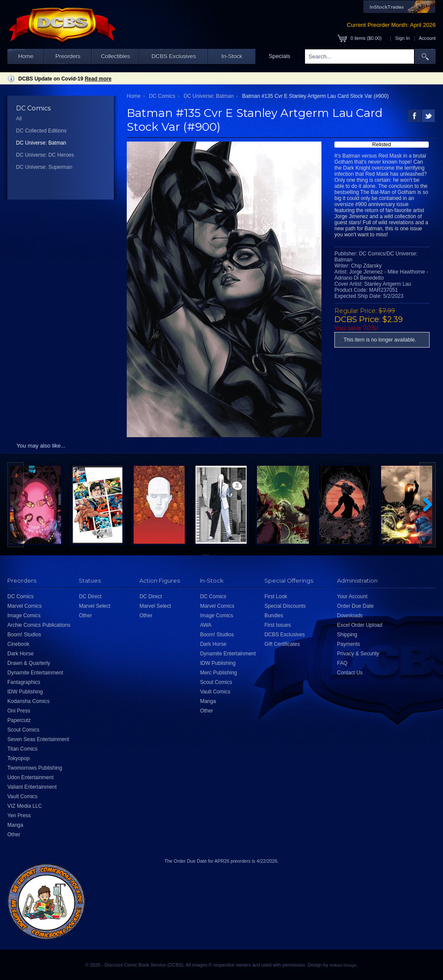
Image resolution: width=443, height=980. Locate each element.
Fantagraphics (24, 682)
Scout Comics (23, 730)
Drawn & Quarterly (29, 663)
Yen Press (19, 816)
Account (427, 38)
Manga (15, 825)
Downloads (350, 616)
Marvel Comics (24, 606)
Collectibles (115, 56)
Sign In (403, 38)
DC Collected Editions (41, 131)
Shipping (347, 635)
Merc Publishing (218, 673)
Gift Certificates (282, 644)
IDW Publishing (25, 692)
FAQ (342, 663)
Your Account (352, 596)
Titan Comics (22, 749)
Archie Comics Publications (39, 625)
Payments (348, 644)
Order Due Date (355, 606)
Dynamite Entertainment (35, 673)
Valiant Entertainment (32, 787)
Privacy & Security (358, 654)
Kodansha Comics (28, 701)
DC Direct (90, 596)
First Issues (278, 625)
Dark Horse (21, 654)
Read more (98, 79)
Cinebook (18, 644)
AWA (205, 625)
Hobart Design (343, 965)
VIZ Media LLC (25, 806)
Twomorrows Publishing (35, 768)
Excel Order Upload (360, 625)
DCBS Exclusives (174, 56)
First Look (276, 596)
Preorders (68, 56)
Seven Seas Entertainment (38, 739)
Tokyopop (18, 758)
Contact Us (350, 673)
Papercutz (19, 720)
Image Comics (24, 616)
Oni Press (19, 711)
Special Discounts (285, 606)
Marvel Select (95, 606)
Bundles (274, 616)
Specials (279, 56)
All (19, 119)
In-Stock (232, 56)
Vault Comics (22, 796)
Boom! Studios (24, 635)
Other (14, 835)
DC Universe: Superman (44, 167)
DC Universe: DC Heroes (45, 155)
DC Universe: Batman (41, 143)
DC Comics (162, 96)
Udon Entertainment (30, 777)
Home (26, 56)
